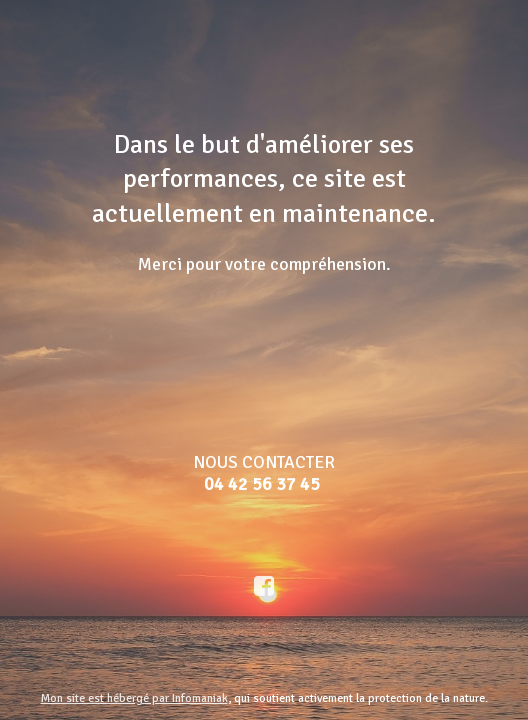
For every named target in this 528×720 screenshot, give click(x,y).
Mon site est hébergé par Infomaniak (134, 698)
